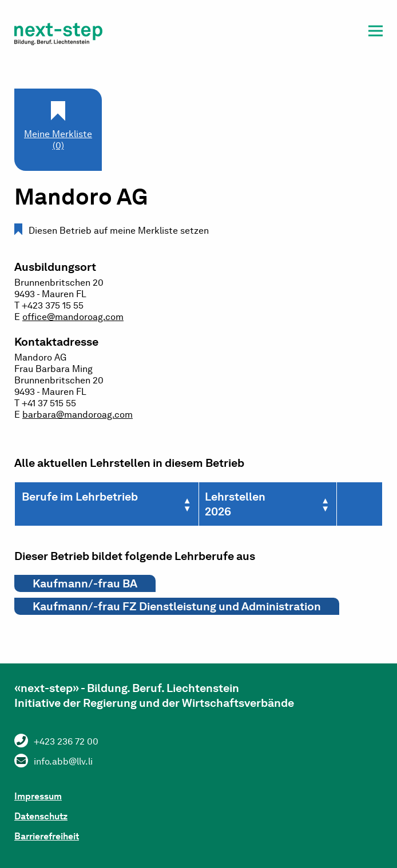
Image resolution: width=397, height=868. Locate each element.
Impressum (38, 796)
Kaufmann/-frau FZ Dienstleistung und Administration (177, 606)
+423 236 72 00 (66, 741)
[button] (376, 33)
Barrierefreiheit (47, 836)
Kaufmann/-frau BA (85, 583)
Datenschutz (41, 816)
